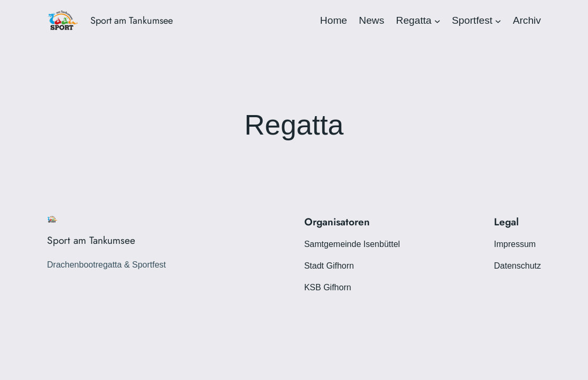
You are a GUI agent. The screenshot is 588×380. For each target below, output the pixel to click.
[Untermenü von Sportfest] (498, 21)
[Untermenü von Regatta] (437, 21)
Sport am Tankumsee (132, 20)
